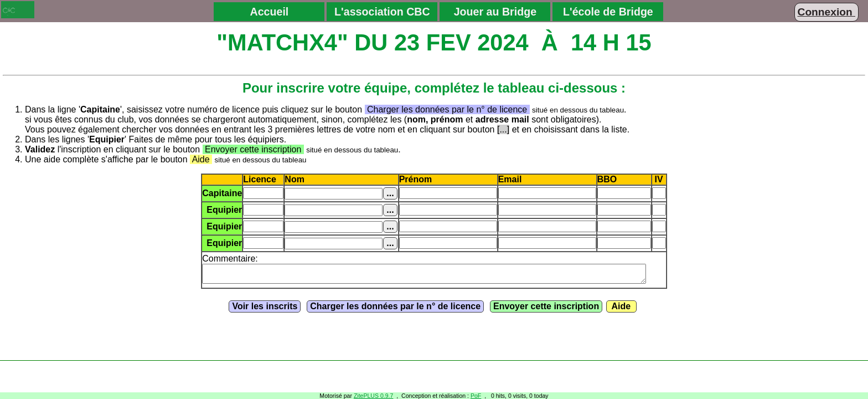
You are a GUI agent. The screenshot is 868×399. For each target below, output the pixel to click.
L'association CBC (382, 12)
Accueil (269, 12)
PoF (476, 396)
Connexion (826, 12)
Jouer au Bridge (495, 12)
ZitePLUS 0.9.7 (374, 396)
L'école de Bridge (608, 12)
